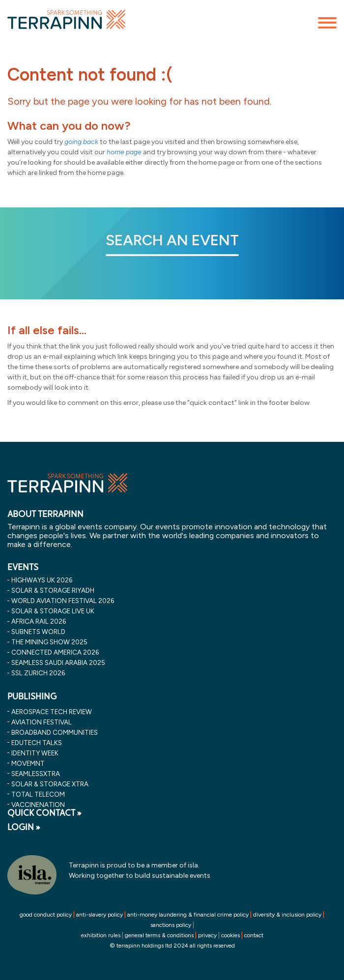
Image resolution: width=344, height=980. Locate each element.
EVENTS (23, 567)
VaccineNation (38, 805)
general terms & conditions (159, 935)
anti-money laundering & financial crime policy (188, 915)
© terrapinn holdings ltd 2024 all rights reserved (172, 946)
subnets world (38, 632)
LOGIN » (24, 827)
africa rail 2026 (39, 621)
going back (81, 142)
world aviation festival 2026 (63, 601)
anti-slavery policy (100, 915)
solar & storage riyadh (53, 590)
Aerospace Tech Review (52, 712)
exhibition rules (101, 935)
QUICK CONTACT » (44, 813)
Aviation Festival (42, 722)
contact (254, 935)
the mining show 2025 (49, 642)
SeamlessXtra (36, 774)
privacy (207, 935)
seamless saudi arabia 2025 (58, 663)
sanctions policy (171, 925)
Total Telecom (38, 794)
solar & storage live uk (53, 611)
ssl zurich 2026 (38, 673)
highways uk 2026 (42, 580)
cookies (230, 935)
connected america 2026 (55, 652)
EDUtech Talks (37, 743)
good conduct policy (46, 915)
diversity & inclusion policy (287, 915)
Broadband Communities (55, 732)
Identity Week (35, 753)
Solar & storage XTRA (50, 784)
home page (124, 152)
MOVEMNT (28, 763)
